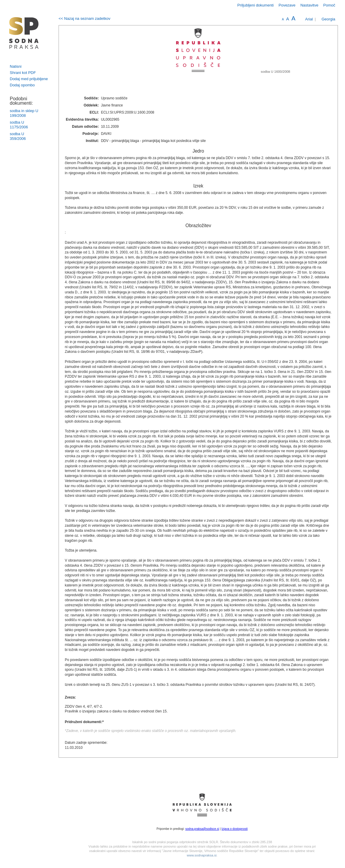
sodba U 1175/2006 (19, 125)
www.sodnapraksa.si (201, 855)
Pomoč (329, 5)
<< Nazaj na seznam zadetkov (84, 18)
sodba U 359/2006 (18, 136)
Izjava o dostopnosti (235, 829)
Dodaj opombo (22, 85)
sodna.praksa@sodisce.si (202, 829)
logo (24, 33)
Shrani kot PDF (23, 73)
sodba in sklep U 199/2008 (24, 113)
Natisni (16, 66)
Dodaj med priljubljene (29, 79)
